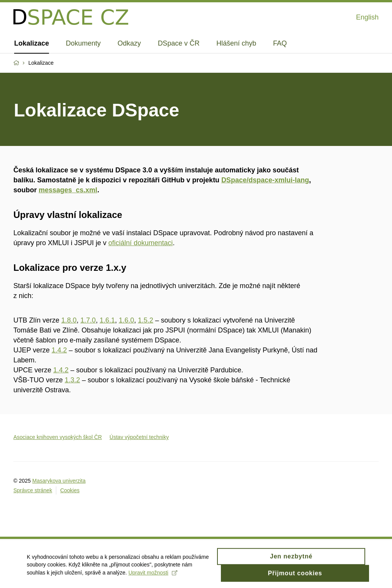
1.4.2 (59, 350)
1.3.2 (72, 380)
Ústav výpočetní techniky (139, 437)
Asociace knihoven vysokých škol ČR (58, 437)
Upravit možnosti (153, 575)
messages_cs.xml (68, 190)
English (367, 17)
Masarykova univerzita (59, 481)
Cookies (70, 490)
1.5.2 (145, 320)
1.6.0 (126, 320)
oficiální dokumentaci (140, 243)
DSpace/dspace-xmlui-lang (265, 180)
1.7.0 (88, 320)
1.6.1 (107, 320)
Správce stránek (33, 490)
